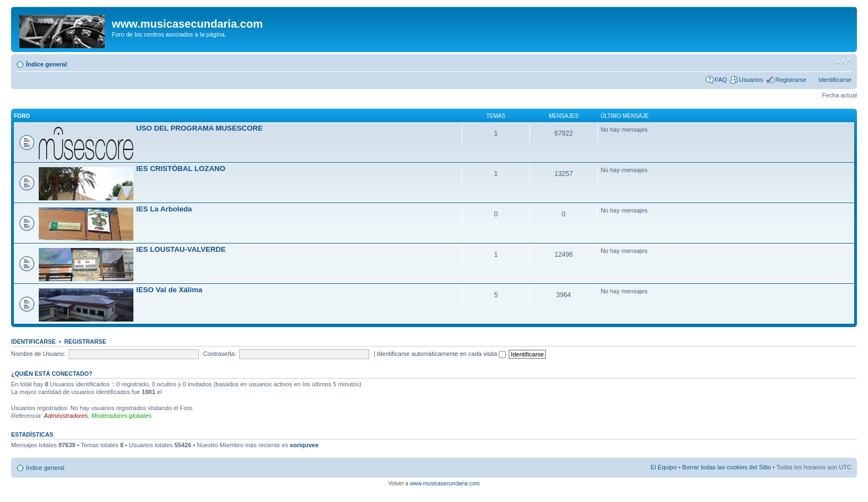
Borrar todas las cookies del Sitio (726, 467)
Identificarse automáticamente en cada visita (441, 354)
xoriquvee (304, 445)
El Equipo (663, 467)
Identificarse (835, 80)
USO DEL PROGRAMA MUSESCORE (200, 128)
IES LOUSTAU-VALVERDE (181, 249)
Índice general (46, 64)
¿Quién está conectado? (52, 374)
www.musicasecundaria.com (445, 483)
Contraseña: (220, 354)
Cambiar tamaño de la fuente (843, 62)
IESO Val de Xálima (169, 290)
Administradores (66, 416)
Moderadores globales (122, 416)
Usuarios (751, 80)
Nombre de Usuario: (38, 354)
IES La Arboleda (164, 209)
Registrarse (790, 80)
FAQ (721, 80)
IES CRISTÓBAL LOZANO (181, 169)
